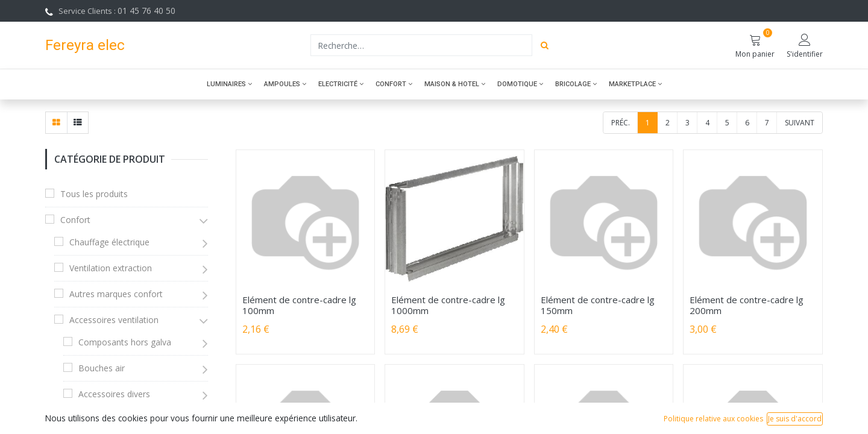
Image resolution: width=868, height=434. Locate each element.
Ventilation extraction (111, 268)
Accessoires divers (114, 394)
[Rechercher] (545, 45)
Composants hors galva (125, 342)
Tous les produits (94, 194)
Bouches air (102, 368)
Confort (75, 220)
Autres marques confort (116, 294)
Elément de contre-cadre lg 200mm (747, 305)
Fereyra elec (85, 45)
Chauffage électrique (109, 242)
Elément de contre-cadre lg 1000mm (448, 305)
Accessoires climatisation (127, 420)
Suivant (800, 123)
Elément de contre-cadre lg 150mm (598, 305)
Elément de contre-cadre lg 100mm (299, 305)
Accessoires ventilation (114, 320)
